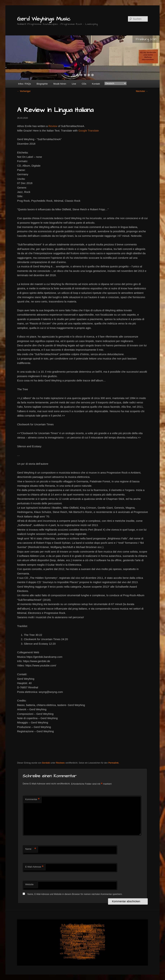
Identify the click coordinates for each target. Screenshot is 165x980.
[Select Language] (115, 83)
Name (31, 849)
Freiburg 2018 (146, 39)
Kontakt (96, 84)
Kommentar (32, 799)
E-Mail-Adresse (34, 867)
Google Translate (89, 131)
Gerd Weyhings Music (44, 19)
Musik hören (60, 84)
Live (74, 84)
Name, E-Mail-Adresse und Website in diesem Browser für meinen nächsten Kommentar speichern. (75, 894)
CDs (84, 84)
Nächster (142, 91)
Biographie (42, 84)
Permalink (114, 763)
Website (29, 884)
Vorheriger (24, 91)
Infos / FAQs (24, 84)
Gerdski (46, 763)
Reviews (60, 763)
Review (53, 126)
